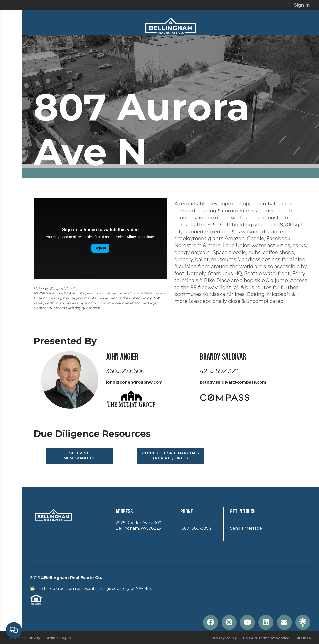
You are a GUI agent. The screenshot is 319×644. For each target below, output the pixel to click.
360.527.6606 (125, 371)
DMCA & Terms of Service (266, 638)
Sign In (298, 5)
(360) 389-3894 (196, 528)
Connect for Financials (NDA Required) (171, 456)
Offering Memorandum (79, 456)
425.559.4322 (219, 371)
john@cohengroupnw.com (134, 382)
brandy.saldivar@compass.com (233, 382)
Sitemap (303, 638)
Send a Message (246, 528)
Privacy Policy (224, 638)
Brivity (35, 638)
